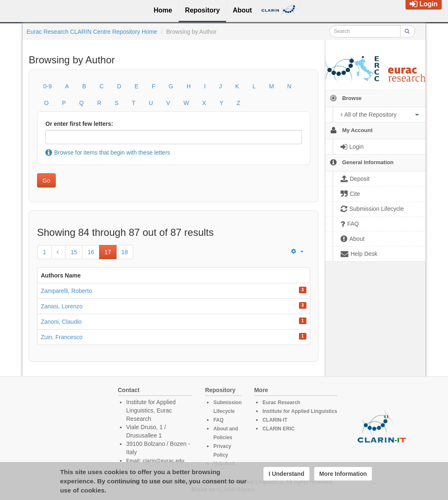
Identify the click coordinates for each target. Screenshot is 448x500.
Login (424, 4)
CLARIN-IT (275, 420)
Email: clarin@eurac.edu (155, 461)
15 (74, 252)
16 (91, 252)
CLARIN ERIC (278, 429)
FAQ (218, 420)
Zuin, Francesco (62, 337)
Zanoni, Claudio (61, 322)
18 (125, 252)
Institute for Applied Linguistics (300, 411)
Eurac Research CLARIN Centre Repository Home (92, 32)
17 (108, 252)
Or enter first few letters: (79, 124)
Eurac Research (281, 402)
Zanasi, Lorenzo (62, 306)
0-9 (47, 86)
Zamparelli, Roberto (66, 291)
